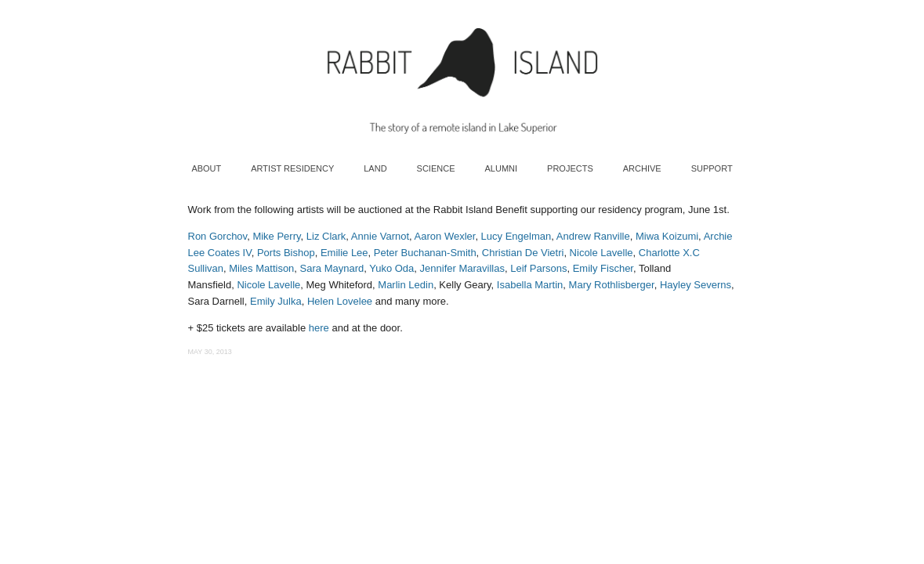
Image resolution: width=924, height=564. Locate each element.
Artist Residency (292, 168)
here (319, 328)
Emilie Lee (344, 253)
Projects (570, 168)
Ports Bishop (286, 253)
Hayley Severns (696, 285)
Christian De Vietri (523, 253)
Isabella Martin (530, 285)
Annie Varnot (380, 236)
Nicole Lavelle (602, 253)
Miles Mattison (261, 268)
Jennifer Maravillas (462, 268)
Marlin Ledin (406, 285)
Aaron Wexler (445, 236)
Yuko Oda (391, 268)
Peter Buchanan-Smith (425, 253)
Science (436, 168)
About (206, 168)
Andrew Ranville (593, 236)
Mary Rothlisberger (612, 285)
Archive (642, 168)
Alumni (501, 168)
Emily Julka (276, 301)
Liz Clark (326, 236)
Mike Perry (276, 236)
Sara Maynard (332, 268)
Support (712, 168)
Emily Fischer (603, 268)
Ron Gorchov (218, 236)
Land (375, 168)
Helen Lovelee (340, 301)
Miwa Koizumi (667, 236)
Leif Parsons (538, 268)
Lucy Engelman (516, 236)
